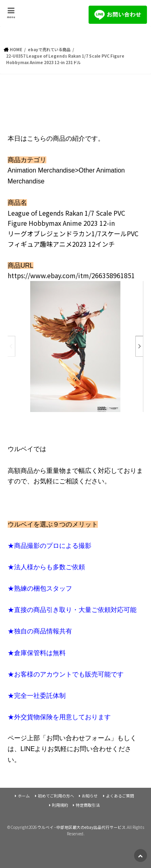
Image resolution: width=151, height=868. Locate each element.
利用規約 (60, 805)
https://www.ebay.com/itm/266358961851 (71, 275)
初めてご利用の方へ (56, 796)
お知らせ (90, 796)
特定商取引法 (88, 805)
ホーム (24, 796)
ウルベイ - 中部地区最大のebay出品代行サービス (82, 827)
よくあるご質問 (120, 796)
